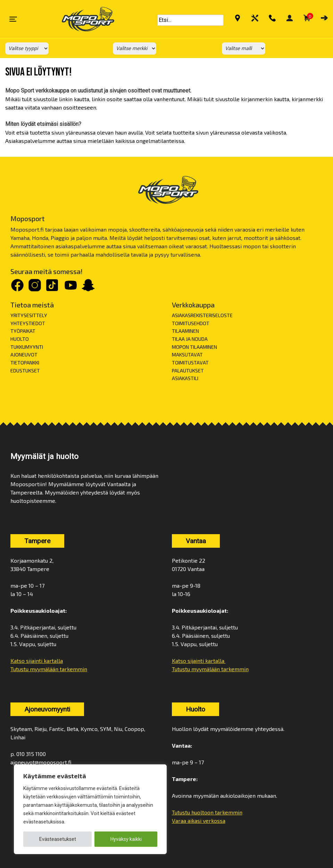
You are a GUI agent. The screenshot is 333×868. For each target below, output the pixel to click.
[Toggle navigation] (13, 19)
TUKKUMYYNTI (27, 347)
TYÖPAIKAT (23, 331)
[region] (90, 809)
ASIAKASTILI (185, 378)
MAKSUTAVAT (187, 355)
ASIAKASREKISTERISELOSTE (202, 315)
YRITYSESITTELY (29, 315)
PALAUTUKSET (188, 371)
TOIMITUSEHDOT (191, 323)
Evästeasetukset (58, 839)
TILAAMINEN (185, 331)
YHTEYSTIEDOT (28, 323)
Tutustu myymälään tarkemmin (49, 669)
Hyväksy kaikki (126, 839)
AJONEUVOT (24, 355)
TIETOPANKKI (25, 363)
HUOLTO (20, 339)
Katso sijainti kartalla (37, 661)
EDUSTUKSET (25, 371)
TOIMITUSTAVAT (190, 363)
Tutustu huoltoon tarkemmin (207, 812)
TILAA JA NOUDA (190, 339)
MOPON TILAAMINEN (194, 347)
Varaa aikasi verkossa (199, 821)
